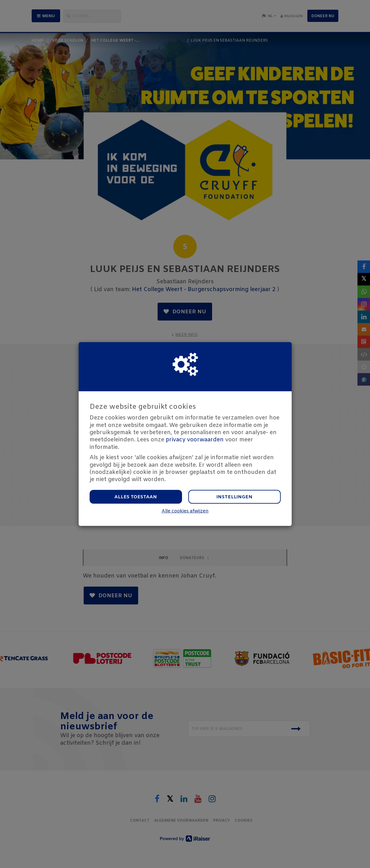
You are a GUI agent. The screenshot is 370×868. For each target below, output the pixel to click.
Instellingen (235, 497)
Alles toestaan (136, 497)
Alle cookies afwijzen (185, 511)
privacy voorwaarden (195, 440)
